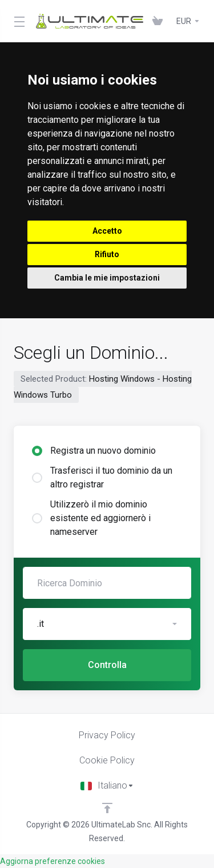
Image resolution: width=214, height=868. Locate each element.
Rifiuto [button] (107, 254)
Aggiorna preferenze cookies (53, 861)
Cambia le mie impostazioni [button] (107, 278)
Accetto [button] (107, 231)
